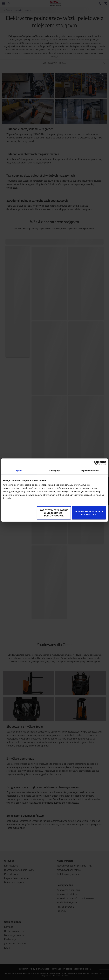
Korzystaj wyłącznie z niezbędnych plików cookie (54, 513)
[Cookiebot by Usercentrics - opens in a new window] (94, 463)
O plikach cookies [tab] (90, 470)
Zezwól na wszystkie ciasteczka (89, 513)
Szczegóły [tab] (54, 470)
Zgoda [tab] (19, 470)
